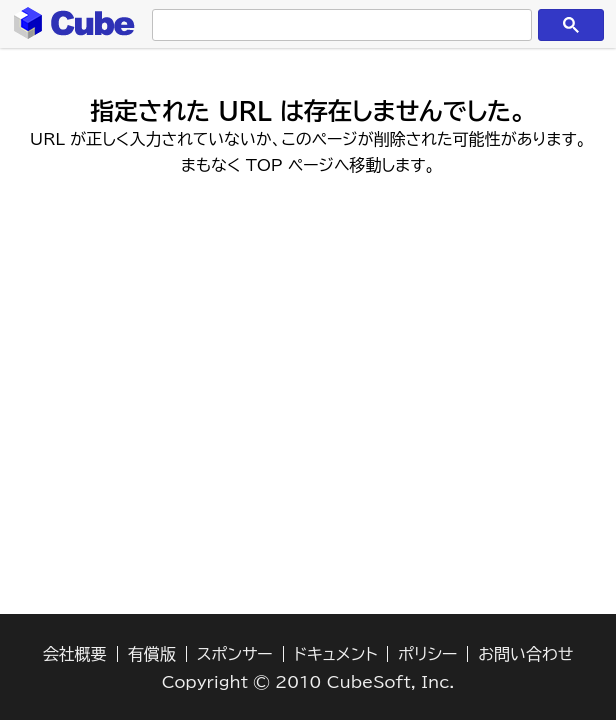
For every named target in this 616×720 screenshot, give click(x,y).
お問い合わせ (525, 654)
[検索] (337, 25)
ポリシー (427, 654)
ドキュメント (336, 654)
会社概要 (75, 654)
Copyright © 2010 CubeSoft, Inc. (308, 682)
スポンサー (235, 654)
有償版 (152, 654)
